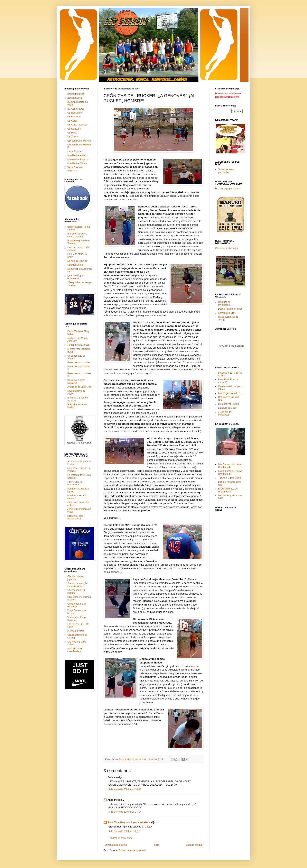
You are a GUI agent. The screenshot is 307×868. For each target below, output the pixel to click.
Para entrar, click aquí (227, 248)
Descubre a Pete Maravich (76, 381)
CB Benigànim (75, 113)
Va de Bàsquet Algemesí (75, 169)
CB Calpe (72, 121)
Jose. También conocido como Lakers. (129, 822)
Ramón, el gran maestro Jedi (75, 517)
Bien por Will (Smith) (229, 404)
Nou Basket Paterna (78, 160)
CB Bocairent (74, 117)
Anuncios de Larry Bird (79, 387)
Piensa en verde (76, 631)
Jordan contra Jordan (78, 345)
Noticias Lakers (75, 265)
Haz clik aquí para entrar (228, 189)
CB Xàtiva (73, 137)
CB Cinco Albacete (77, 125)
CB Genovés (74, 129)
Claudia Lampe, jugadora (76, 578)
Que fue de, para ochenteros (76, 277)
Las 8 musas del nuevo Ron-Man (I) (230, 466)
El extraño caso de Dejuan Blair (228, 490)
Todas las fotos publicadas (226, 171)
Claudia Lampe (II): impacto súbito (77, 585)
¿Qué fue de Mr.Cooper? (225, 413)
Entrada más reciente (116, 845)
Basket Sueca (75, 98)
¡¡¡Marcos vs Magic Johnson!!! (77, 340)
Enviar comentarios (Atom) (132, 850)
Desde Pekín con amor (230, 309)
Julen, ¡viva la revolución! (74, 483)
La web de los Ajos (77, 261)
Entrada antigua (194, 845)
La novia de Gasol (228, 408)
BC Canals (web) (76, 109)
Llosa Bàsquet (75, 151)
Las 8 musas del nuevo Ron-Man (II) (230, 472)
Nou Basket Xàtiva (77, 163)
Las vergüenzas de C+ (230, 393)
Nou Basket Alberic (77, 155)
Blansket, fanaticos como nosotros (77, 235)
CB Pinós (72, 133)
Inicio (156, 845)
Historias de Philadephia (224, 303)
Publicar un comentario (121, 838)
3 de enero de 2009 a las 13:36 (125, 789)
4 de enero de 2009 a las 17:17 (125, 812)
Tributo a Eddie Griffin (229, 478)
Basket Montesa (76, 94)
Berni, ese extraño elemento (77, 497)
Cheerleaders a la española (77, 605)
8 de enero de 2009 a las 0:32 (124, 831)
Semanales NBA (227, 313)
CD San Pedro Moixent (79, 141)
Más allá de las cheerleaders (75, 650)
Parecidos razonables (79, 362)
